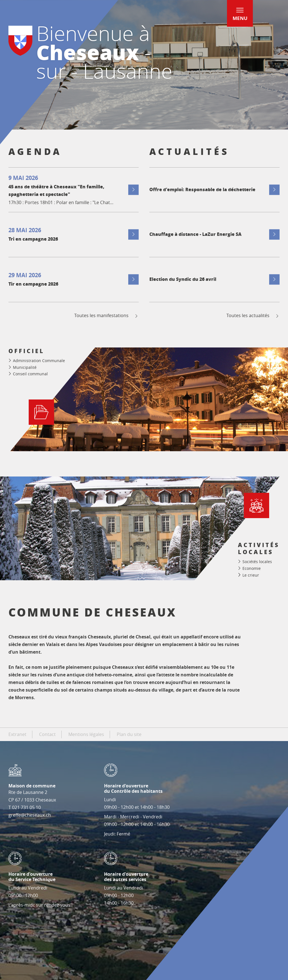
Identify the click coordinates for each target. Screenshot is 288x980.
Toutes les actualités (253, 316)
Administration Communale (39, 361)
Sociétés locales (257, 562)
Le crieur (251, 575)
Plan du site (129, 734)
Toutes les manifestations (106, 316)
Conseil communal (30, 374)
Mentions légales (86, 734)
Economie (252, 568)
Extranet (17, 734)
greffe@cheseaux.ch (30, 815)
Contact (47, 734)
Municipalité (25, 367)
